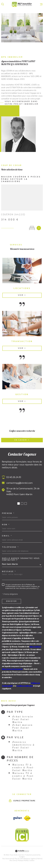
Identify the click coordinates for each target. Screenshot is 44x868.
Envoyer (11, 601)
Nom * (6, 525)
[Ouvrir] (3, 4)
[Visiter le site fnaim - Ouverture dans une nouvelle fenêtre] (27, 818)
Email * (7, 536)
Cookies (32, 861)
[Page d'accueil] (22, 4)
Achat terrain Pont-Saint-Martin (23, 719)
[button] (19, 503)
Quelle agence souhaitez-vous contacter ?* (21, 559)
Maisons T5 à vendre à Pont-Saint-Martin (23, 776)
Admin (39, 859)
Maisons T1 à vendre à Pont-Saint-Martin (23, 767)
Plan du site (19, 859)
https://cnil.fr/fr (35, 647)
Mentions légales (30, 859)
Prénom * (8, 513)
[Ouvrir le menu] (41, 4)
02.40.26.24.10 (14, 477)
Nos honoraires (8, 859)
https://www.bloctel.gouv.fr (12, 669)
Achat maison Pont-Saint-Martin (22, 728)
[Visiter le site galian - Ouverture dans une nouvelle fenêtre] (18, 818)
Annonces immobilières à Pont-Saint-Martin (24, 746)
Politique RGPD (23, 861)
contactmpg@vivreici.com (19, 483)
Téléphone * (11, 547)
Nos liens (13, 861)
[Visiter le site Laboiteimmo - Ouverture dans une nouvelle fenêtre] (22, 851)
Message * (9, 572)
